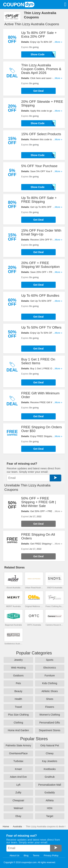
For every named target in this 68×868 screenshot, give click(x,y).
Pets (18, 683)
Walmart (18, 808)
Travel (18, 707)
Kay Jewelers (50, 761)
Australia (17, 826)
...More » (58, 42)
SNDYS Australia (55, 588)
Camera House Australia (54, 625)
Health (18, 699)
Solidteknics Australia (13, 644)
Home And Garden (18, 730)
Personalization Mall (50, 785)
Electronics (50, 668)
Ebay (18, 816)
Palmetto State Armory (18, 745)
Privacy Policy (51, 855)
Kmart (18, 769)
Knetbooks (50, 769)
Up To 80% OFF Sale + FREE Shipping (39, 200)
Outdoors (18, 676)
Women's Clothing (50, 715)
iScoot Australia (13, 588)
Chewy (50, 753)
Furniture (50, 676)
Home (6, 826)
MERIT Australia (13, 606)
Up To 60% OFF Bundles (40, 295)
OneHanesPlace (18, 753)
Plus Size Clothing (18, 715)
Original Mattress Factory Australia (34, 606)
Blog (26, 855)
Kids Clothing (50, 683)
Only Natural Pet (50, 745)
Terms (36, 855)
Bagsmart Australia (13, 625)
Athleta (50, 800)
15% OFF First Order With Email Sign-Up (41, 232)
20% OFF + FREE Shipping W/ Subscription (40, 265)
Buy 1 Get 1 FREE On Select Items (38, 361)
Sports (50, 660)
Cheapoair (18, 800)
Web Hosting (18, 668)
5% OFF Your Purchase (39, 166)
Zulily (18, 792)
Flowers (50, 707)
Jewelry (18, 660)
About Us (14, 855)
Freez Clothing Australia (54, 606)
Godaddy (50, 792)
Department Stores (50, 730)
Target (50, 816)
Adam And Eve (18, 777)
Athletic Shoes (50, 691)
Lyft (18, 785)
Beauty (18, 691)
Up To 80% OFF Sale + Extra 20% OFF (39, 35)
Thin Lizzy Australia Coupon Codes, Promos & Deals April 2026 (41, 69)
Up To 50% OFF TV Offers (41, 327)
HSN (50, 808)
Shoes (50, 699)
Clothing (18, 723)
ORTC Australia (34, 625)
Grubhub (50, 777)
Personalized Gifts (50, 723)
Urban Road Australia (34, 588)
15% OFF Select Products (41, 134)
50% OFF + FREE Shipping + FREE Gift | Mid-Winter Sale (39, 502)
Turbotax (18, 761)
